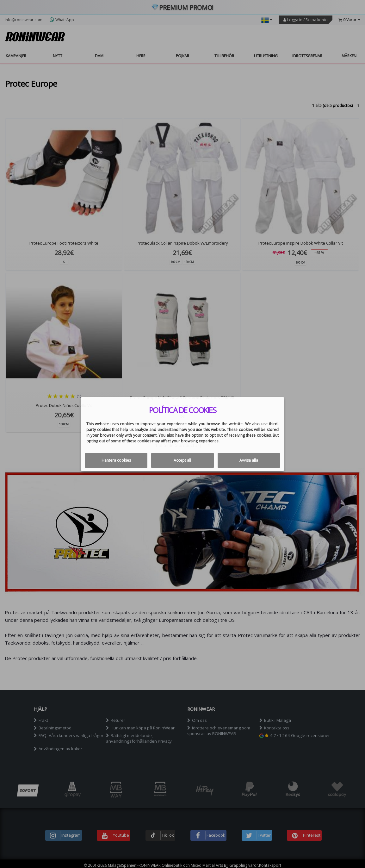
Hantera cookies (116, 460)
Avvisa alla (249, 460)
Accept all (182, 460)
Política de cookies (183, 410)
